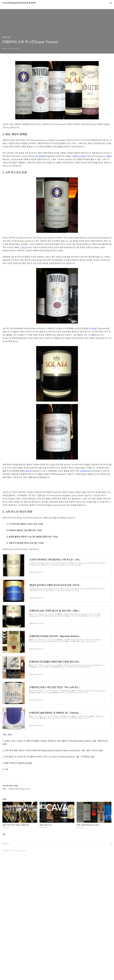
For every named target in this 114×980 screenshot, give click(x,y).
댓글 (4, 959)
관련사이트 (6, 968)
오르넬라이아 (85, 471)
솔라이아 (29, 471)
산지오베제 (40, 156)
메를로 (109, 156)
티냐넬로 (93, 328)
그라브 (23, 247)
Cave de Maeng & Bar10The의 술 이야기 (19, 3)
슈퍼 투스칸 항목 (25, 794)
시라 (13, 159)
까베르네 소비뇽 (79, 156)
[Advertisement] (57, 498)
